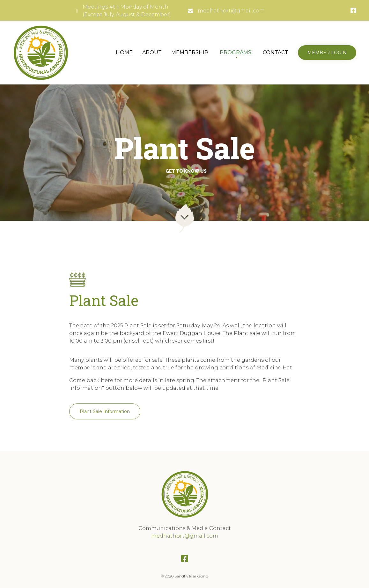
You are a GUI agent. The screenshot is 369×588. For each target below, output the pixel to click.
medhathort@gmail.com (231, 11)
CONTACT (276, 52)
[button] (327, 53)
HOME (124, 52)
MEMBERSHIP (190, 52)
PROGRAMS (236, 52)
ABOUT (152, 52)
